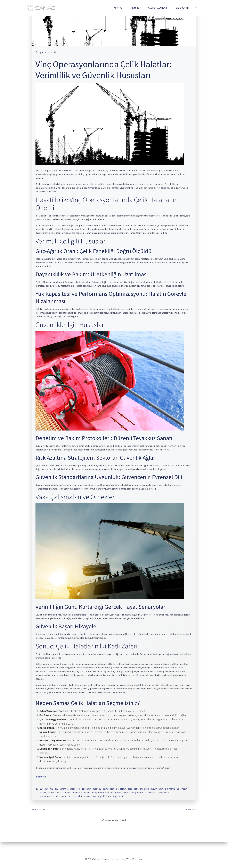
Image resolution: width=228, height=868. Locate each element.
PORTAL (119, 8)
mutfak (135, 800)
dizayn (124, 796)
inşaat (44, 800)
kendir (60, 800)
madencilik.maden (89, 800)
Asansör (72, 796)
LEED (78, 800)
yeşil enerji (119, 804)
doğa (131, 796)
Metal (109, 800)
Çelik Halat (54, 54)
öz (141, 800)
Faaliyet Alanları (159, 8)
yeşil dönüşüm (106, 804)
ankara (64, 796)
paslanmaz (149, 800)
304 (48, 796)
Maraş (102, 800)
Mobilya (127, 800)
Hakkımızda (135, 8)
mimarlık (118, 800)
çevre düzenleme (112, 796)
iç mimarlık (171, 796)
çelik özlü (98, 796)
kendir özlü (69, 800)
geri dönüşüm (152, 796)
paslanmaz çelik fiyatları (167, 800)
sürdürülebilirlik (77, 804)
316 (53, 796)
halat (162, 796)
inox (179, 796)
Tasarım (89, 804)
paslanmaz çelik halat (51, 804)
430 (58, 796)
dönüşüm (140, 796)
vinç (96, 804)
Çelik (80, 796)
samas (66, 804)
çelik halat (88, 796)
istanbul (52, 800)
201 (43, 796)
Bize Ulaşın (183, 8)
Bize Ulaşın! (43, 783)
